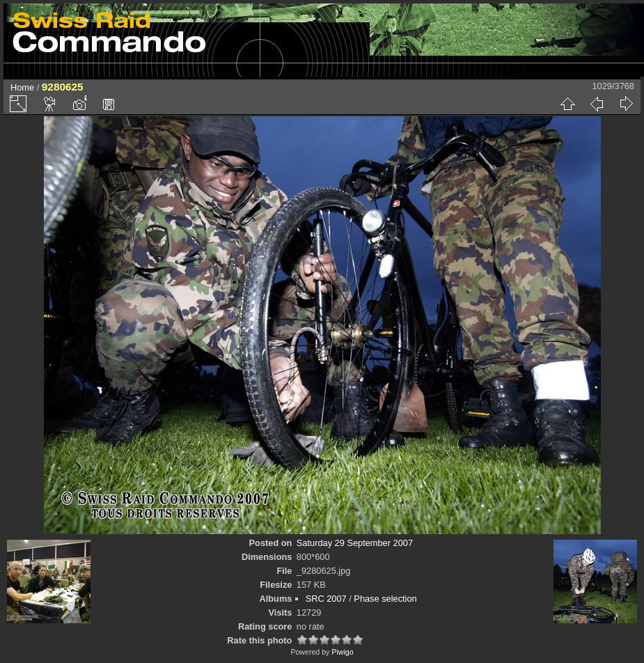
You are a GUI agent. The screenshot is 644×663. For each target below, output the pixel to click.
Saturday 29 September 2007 (355, 543)
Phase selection (385, 599)
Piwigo (342, 652)
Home (22, 87)
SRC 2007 (326, 599)
